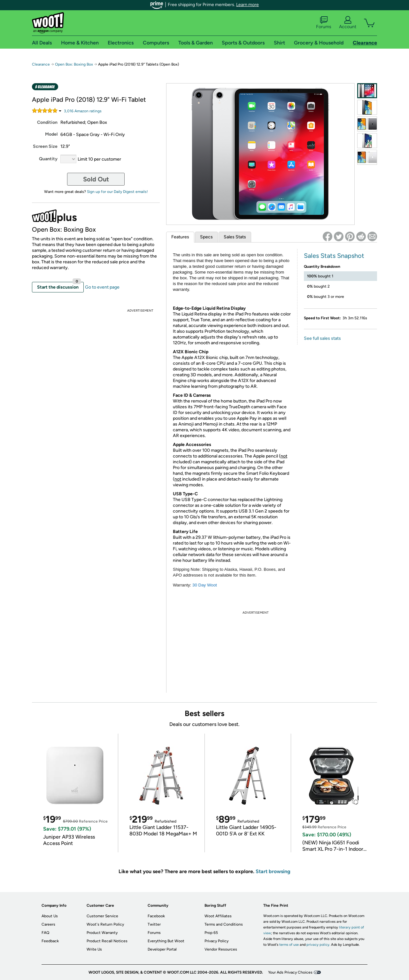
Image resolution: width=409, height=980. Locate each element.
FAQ (45, 933)
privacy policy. (318, 945)
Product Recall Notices (107, 941)
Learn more (247, 5)
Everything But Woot (166, 941)
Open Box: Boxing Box (74, 64)
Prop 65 (211, 933)
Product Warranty (102, 933)
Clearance (41, 64)
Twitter (154, 924)
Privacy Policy (216, 941)
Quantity (48, 159)
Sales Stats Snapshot (334, 256)
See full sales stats (322, 338)
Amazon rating (83, 111)
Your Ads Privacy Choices (290, 972)
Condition (47, 122)
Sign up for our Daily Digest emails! (117, 192)
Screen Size (45, 146)
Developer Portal (162, 949)
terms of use (289, 945)
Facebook (156, 916)
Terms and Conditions (224, 924)
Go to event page (102, 287)
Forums (324, 23)
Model (51, 134)
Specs (206, 237)
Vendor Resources (221, 949)
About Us (50, 916)
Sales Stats (235, 237)
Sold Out (96, 179)
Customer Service (102, 916)
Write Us (94, 949)
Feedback (50, 941)
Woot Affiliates (218, 916)
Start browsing (273, 871)
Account (348, 23)
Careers (48, 924)
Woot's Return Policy (105, 924)
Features (180, 237)
